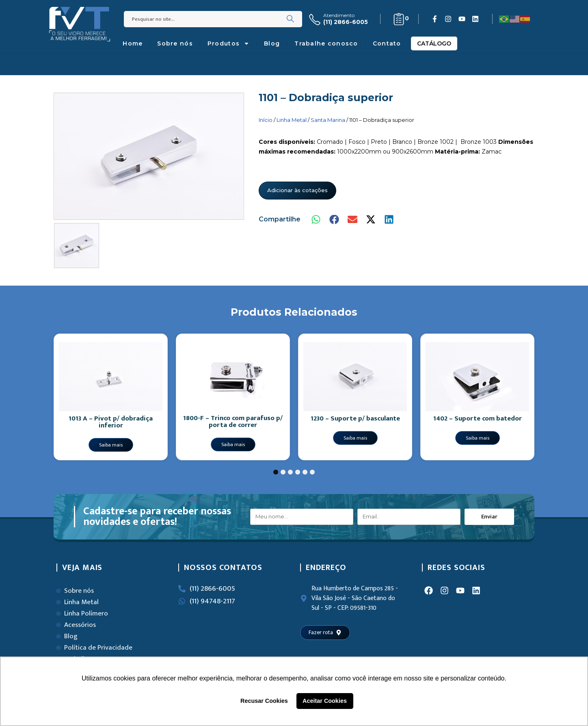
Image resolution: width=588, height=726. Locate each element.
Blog (272, 43)
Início (266, 120)
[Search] (290, 19)
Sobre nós (175, 43)
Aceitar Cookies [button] (325, 701)
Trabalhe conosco (326, 43)
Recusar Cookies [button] (264, 701)
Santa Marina (328, 120)
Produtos (228, 43)
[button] (316, 220)
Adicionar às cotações (297, 190)
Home (133, 43)
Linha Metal (292, 120)
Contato (387, 43)
